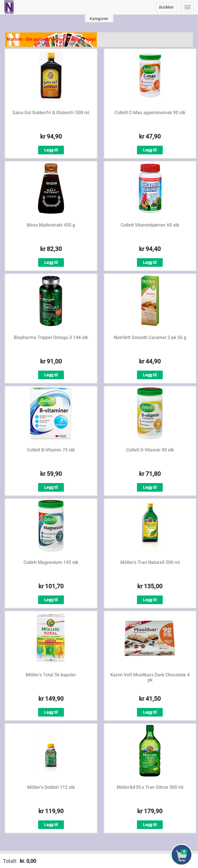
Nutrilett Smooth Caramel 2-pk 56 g (150, 337)
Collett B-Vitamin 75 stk (51, 450)
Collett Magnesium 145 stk (51, 562)
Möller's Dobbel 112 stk (51, 787)
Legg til (51, 150)
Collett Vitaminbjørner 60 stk (150, 225)
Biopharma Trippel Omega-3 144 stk (51, 337)
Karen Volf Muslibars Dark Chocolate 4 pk (150, 677)
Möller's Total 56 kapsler (51, 675)
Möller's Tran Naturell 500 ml (150, 562)
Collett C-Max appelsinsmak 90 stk (150, 113)
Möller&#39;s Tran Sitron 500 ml (150, 787)
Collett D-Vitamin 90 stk (150, 450)
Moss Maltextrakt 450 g (51, 225)
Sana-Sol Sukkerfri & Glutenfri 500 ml (51, 113)
